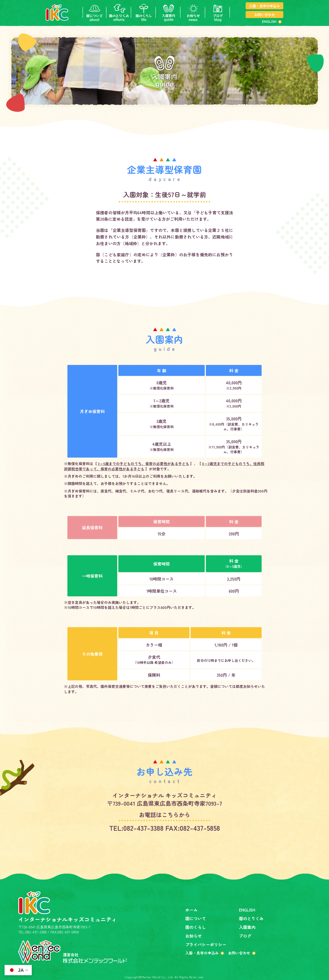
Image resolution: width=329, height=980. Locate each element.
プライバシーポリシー (206, 944)
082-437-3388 (143, 828)
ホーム (191, 910)
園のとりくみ (251, 918)
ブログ (245, 936)
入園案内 (247, 927)
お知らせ (194, 936)
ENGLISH (269, 21)
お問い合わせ (265, 14)
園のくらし (196, 927)
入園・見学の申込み (264, 6)
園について (196, 918)
